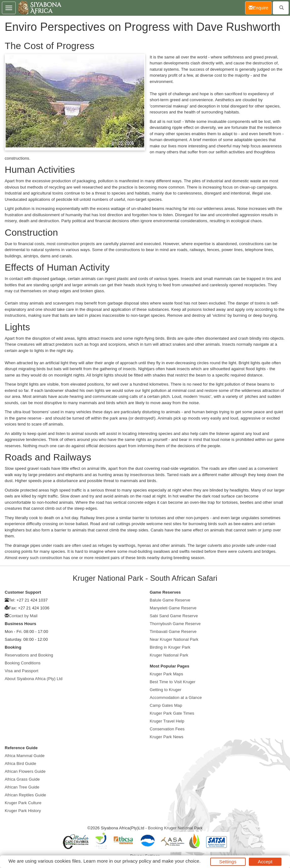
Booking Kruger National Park (175, 828)
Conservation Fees (167, 729)
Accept (265, 862)
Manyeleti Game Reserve (173, 608)
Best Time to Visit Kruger (173, 682)
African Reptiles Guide (25, 795)
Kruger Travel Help (167, 721)
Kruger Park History (23, 811)
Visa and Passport (22, 671)
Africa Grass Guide (22, 779)
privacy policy (137, 861)
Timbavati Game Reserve (173, 632)
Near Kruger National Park (174, 639)
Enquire (260, 7)
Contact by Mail (23, 616)
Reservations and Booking (29, 655)
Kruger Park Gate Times (172, 713)
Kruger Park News (167, 737)
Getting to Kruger (166, 690)
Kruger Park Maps (167, 674)
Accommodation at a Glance (176, 698)
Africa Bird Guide (20, 764)
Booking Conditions (23, 663)
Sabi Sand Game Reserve (174, 616)
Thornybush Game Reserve (175, 624)
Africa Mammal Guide (25, 756)
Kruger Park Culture (23, 803)
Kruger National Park (169, 655)
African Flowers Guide (25, 771)
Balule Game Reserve (170, 600)
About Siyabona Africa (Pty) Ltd (34, 679)
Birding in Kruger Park (170, 647)
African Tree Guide (22, 787)
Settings (228, 862)
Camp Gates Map (166, 705)
